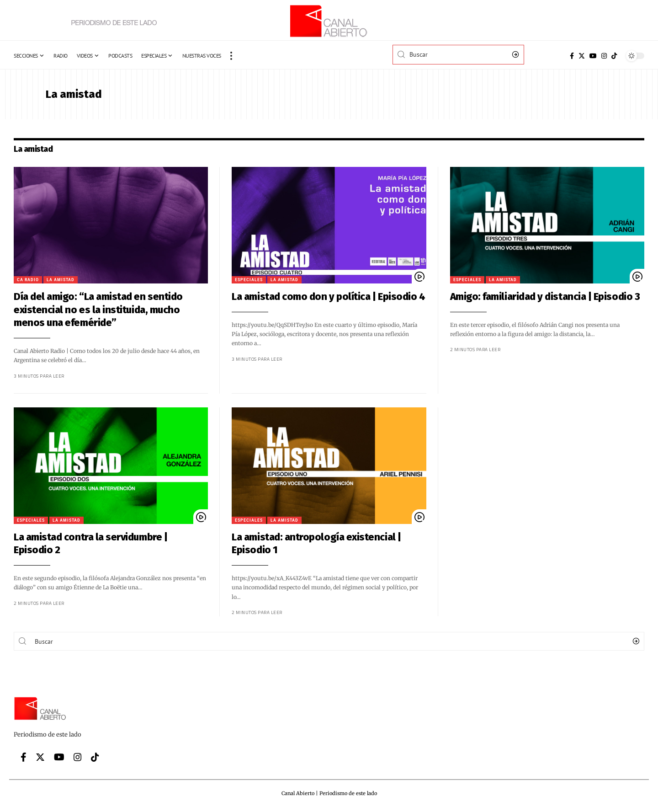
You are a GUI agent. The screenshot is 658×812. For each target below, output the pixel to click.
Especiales (231, 280)
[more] (231, 56)
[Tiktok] (614, 56)
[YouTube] (593, 56)
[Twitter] (582, 56)
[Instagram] (604, 56)
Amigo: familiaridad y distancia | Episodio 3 (527, 296)
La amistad (43, 280)
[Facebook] (572, 56)
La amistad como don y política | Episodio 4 (311, 296)
